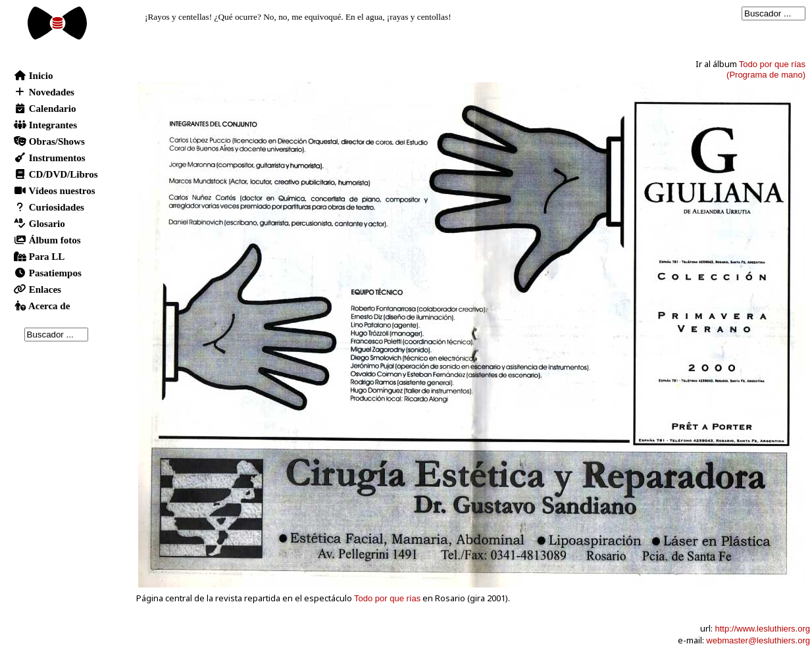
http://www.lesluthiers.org (762, 629)
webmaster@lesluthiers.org (758, 640)
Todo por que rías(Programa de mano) (766, 69)
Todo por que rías (387, 598)
